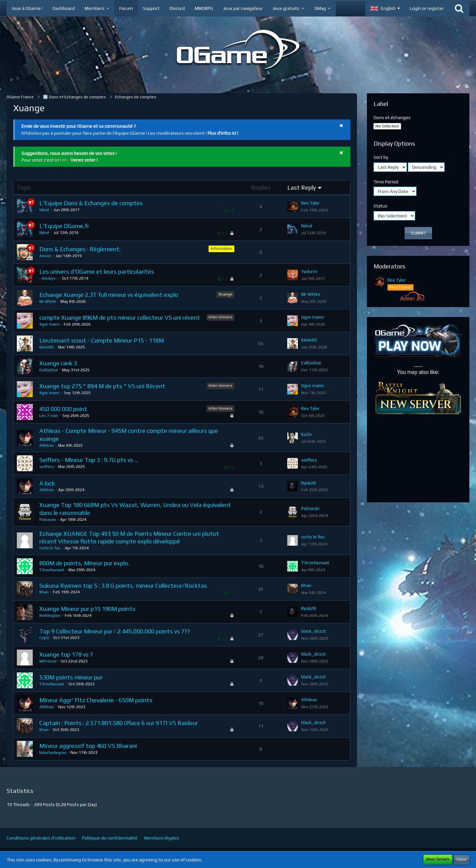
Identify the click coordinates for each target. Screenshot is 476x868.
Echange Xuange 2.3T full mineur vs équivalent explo (109, 295)
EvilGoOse (49, 370)
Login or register (427, 8)
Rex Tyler (310, 203)
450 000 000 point (63, 409)
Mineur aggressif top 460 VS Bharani (88, 746)
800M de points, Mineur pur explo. (84, 563)
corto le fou (50, 548)
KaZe (306, 434)
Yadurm (309, 271)
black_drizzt (314, 631)
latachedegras (53, 753)
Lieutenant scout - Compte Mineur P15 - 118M (102, 340)
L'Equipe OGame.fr (64, 226)
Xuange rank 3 (58, 363)
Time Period (386, 182)
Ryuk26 (309, 483)
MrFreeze (48, 661)
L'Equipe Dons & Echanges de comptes (91, 203)
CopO (44, 638)
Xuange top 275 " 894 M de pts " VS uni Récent (102, 386)
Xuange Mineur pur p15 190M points (87, 609)
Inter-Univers (220, 317)
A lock (47, 483)
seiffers (47, 467)
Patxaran (48, 520)
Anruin (45, 256)
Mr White (48, 301)
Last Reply (301, 187)
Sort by (381, 157)
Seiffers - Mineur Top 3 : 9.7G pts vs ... (89, 460)
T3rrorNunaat (52, 570)
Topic (24, 187)
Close (462, 859)
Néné (44, 210)
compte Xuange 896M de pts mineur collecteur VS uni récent (120, 318)
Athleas (47, 445)
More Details (438, 859)
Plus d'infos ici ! (223, 133)
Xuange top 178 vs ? (66, 654)
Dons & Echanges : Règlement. (80, 249)
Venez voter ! (84, 160)
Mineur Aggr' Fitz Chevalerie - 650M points (96, 700)
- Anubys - (49, 278)
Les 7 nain (49, 416)
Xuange (225, 294)
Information (221, 249)
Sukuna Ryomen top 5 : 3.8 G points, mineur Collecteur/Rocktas (123, 586)
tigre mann (49, 324)
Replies (261, 187)
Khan (44, 592)
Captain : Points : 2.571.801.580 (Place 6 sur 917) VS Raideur (119, 723)
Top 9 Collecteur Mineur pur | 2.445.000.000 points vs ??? (115, 631)
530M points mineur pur (71, 677)
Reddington (50, 616)
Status (380, 206)
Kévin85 (47, 347)
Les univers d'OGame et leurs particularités (97, 272)
